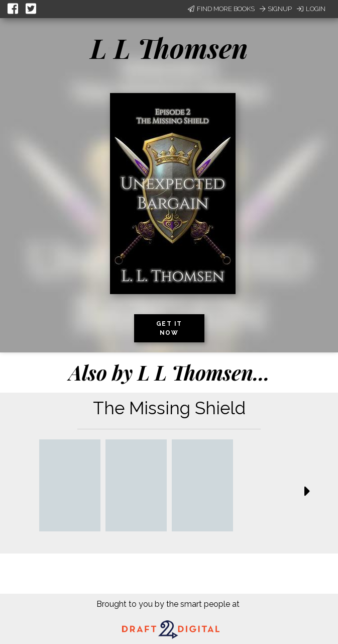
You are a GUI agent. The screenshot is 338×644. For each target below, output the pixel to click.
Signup (276, 9)
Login (311, 9)
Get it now (169, 328)
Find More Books (221, 9)
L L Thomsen (169, 48)
